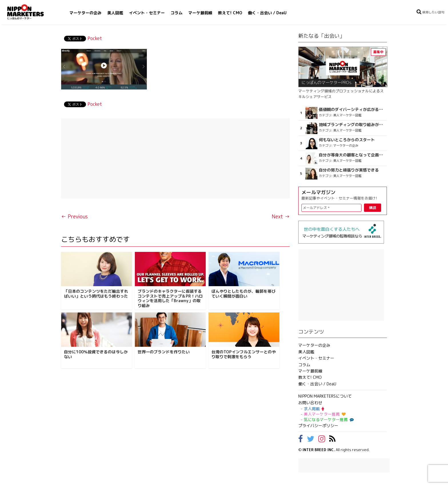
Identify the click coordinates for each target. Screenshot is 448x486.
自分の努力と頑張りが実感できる (349, 170)
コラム (177, 13)
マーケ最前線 (200, 13)
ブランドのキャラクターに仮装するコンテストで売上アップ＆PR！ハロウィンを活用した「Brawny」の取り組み (170, 298)
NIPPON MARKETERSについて (325, 396)
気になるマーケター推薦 (328, 420)
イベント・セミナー (147, 13)
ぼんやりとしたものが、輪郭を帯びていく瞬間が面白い (243, 294)
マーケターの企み (85, 13)
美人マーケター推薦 (325, 414)
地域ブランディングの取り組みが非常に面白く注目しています (352, 125)
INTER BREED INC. (319, 450)
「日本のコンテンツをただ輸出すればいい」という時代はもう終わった (96, 294)
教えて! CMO (230, 13)
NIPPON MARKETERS (31, 12)
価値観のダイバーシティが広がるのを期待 (352, 109)
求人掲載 (314, 409)
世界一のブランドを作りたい (164, 352)
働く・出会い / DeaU (267, 13)
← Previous (74, 217)
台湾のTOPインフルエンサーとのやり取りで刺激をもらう (244, 354)
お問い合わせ (310, 403)
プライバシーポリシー (318, 426)
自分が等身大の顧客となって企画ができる (352, 155)
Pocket (95, 38)
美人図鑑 (115, 13)
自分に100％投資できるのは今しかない (96, 354)
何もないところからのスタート (347, 140)
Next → (281, 217)
